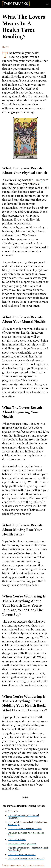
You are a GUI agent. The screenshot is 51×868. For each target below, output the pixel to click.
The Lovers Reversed (17, 841)
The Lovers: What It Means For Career (25, 830)
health (5, 48)
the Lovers (35, 181)
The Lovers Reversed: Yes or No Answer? (26, 860)
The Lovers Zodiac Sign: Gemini (22, 845)
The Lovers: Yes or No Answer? (22, 856)
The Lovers (13, 812)
